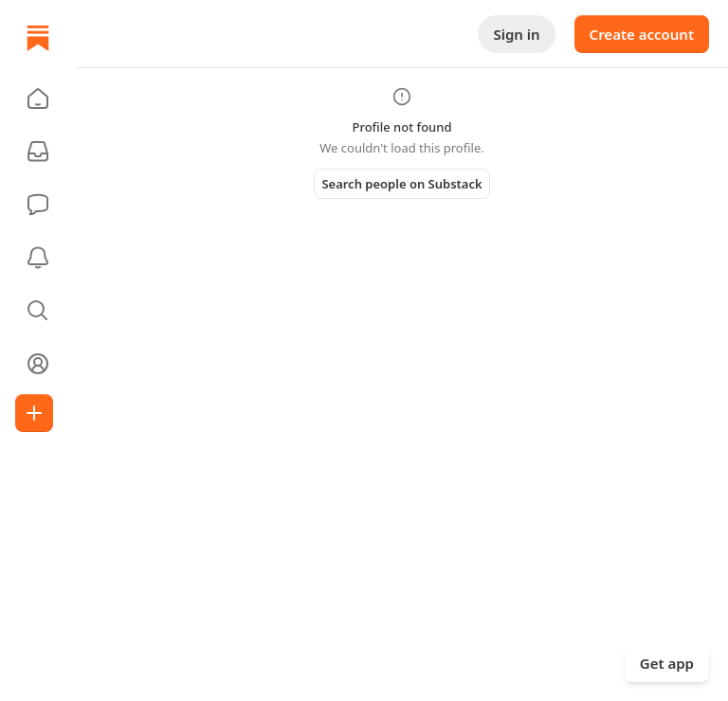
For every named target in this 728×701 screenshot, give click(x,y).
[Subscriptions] (38, 152)
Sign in (516, 34)
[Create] (34, 413)
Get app (667, 663)
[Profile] (38, 364)
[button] (38, 99)
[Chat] (38, 205)
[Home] (38, 38)
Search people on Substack (401, 184)
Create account (642, 34)
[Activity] (38, 258)
